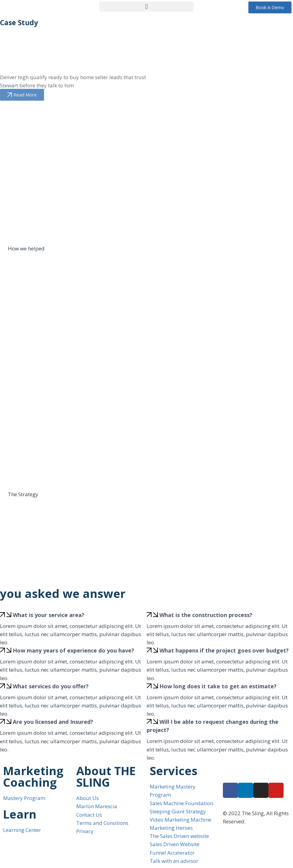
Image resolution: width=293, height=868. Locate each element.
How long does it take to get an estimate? (218, 686)
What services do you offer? (51, 686)
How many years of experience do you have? (73, 650)
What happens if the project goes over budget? (224, 650)
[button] (147, 7)
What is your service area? (49, 615)
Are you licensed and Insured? (53, 722)
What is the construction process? (206, 615)
